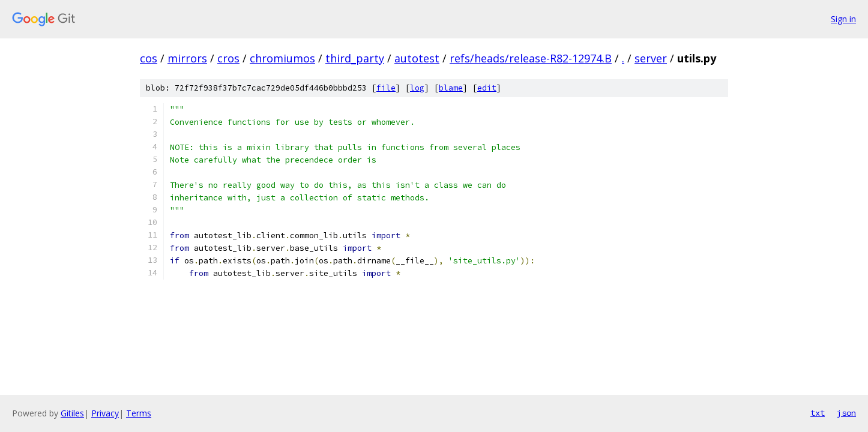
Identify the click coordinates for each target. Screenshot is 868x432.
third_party (355, 58)
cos (149, 58)
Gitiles (72, 413)
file (386, 88)
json (846, 413)
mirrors (187, 58)
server (651, 58)
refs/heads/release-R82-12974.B (531, 58)
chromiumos (282, 58)
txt (818, 413)
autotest (417, 58)
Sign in (843, 19)
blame (451, 88)
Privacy (105, 413)
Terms (139, 413)
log (417, 88)
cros (228, 58)
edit (487, 88)
